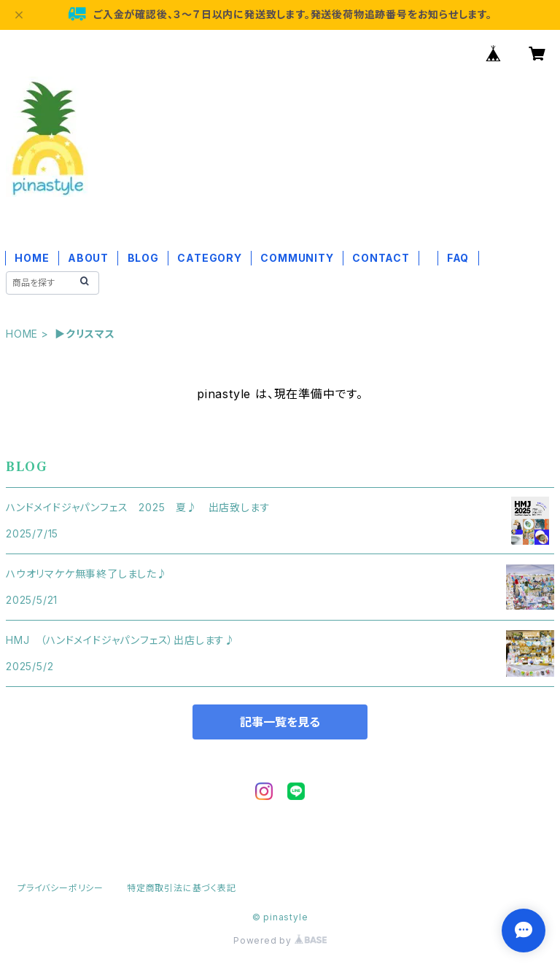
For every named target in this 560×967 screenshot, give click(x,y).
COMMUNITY (297, 258)
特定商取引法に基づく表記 (182, 888)
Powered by (280, 940)
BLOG (143, 258)
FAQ (458, 258)
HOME (32, 258)
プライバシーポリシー (61, 888)
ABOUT (88, 258)
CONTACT (381, 258)
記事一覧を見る (280, 722)
